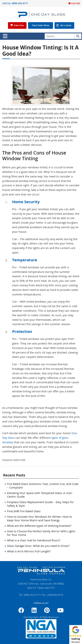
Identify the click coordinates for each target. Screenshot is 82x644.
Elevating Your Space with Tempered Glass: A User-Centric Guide (40, 495)
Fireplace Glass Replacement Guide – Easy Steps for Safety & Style (40, 504)
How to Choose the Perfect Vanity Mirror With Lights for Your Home (41, 533)
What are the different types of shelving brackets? (39, 526)
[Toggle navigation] (5, 36)
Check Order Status (41, 25)
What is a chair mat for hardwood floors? (34, 540)
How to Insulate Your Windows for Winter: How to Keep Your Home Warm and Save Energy (39, 518)
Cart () (74, 3)
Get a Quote (66, 25)
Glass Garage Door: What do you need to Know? (38, 546)
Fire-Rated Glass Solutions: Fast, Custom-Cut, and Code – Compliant (43, 486)
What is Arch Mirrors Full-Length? (29, 551)
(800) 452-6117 (20, 3)
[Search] (59, 36)
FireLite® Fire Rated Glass (24, 511)
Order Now (19, 25)
